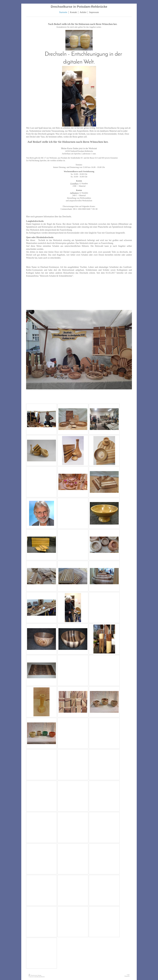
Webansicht (127, 976)
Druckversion (33, 975)
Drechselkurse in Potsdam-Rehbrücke (79, 7)
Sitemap (39, 975)
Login (128, 975)
